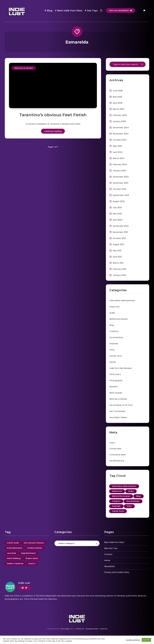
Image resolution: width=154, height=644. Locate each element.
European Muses (92, 629)
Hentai (113, 362)
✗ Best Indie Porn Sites (69, 11)
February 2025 (120, 115)
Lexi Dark (11, 553)
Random (114, 387)
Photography (116, 381)
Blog (112, 325)
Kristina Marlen (35, 548)
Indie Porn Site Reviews (121, 368)
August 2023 (119, 201)
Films (112, 350)
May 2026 (117, 97)
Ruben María (32, 558)
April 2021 (117, 257)
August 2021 (118, 244)
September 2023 (121, 195)
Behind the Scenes (119, 319)
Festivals (114, 344)
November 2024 (121, 134)
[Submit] (142, 65)
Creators (114, 331)
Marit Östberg (14, 558)
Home (107, 560)
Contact (108, 554)
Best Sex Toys (111, 548)
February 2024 (120, 164)
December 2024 (121, 128)
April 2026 (118, 103)
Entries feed (115, 449)
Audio (112, 313)
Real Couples (116, 393)
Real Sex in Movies (24, 68)
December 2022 (121, 226)
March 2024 (119, 158)
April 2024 (118, 152)
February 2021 (120, 269)
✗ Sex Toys (91, 11)
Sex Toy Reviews (117, 411)
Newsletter (110, 566)
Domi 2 (32, 563)
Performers (115, 374)
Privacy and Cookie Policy (117, 572)
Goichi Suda (13, 543)
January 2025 (119, 121)
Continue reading (53, 131)
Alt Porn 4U (80, 629)
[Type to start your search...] (128, 64)
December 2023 (121, 177)
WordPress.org (117, 461)
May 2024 (117, 146)
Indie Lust (24, 583)
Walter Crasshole (15, 563)
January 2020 (119, 275)
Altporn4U (115, 307)
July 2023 (117, 208)
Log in (112, 443)
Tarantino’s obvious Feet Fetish (53, 115)
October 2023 (120, 189)
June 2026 (118, 91)
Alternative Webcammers (122, 301)
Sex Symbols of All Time (121, 405)
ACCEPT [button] (146, 640)
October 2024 (120, 140)
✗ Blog (48, 11)
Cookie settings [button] (133, 640)
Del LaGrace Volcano (34, 543)
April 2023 (118, 220)
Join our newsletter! (121, 10)
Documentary (116, 337)
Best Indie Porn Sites (114, 542)
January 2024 (119, 171)
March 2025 (119, 109)
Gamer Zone (116, 356)
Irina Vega (65, 629)
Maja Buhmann (29, 553)
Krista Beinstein (15, 548)
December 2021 (120, 232)
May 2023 (117, 214)
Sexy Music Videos (118, 417)
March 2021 (118, 263)
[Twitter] (144, 10)
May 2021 (117, 251)
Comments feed (117, 455)
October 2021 (119, 238)
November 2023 (120, 183)
